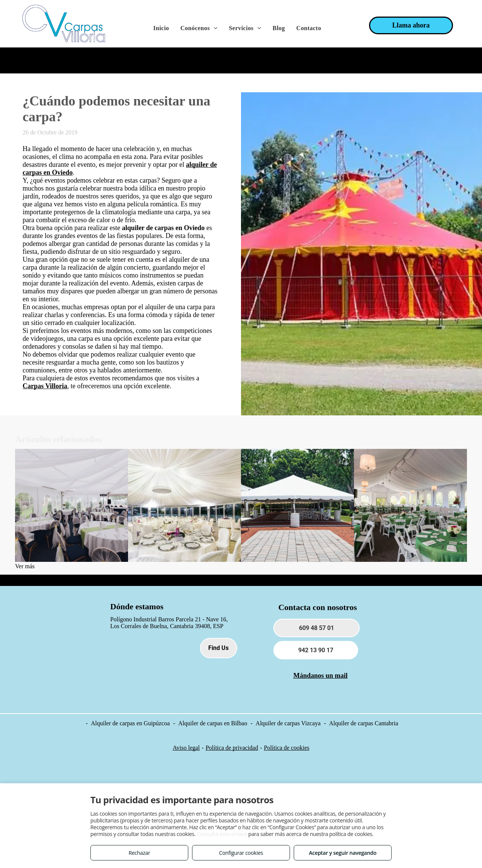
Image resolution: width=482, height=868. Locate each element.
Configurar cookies (241, 853)
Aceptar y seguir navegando (342, 853)
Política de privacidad (232, 748)
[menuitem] (161, 28)
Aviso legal (186, 748)
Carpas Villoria (45, 386)
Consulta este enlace (222, 834)
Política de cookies (287, 748)
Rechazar (139, 853)
